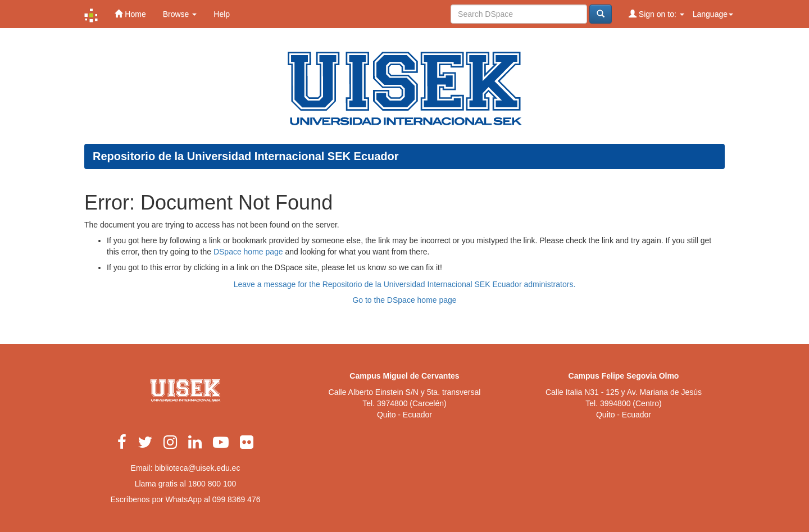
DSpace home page (248, 252)
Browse (180, 14)
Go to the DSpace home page (404, 300)
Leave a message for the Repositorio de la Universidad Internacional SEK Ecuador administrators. (405, 284)
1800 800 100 (212, 484)
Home (130, 14)
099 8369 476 (237, 499)
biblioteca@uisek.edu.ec (197, 468)
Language (713, 14)
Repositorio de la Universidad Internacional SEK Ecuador (246, 156)
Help (222, 14)
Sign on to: (656, 14)
